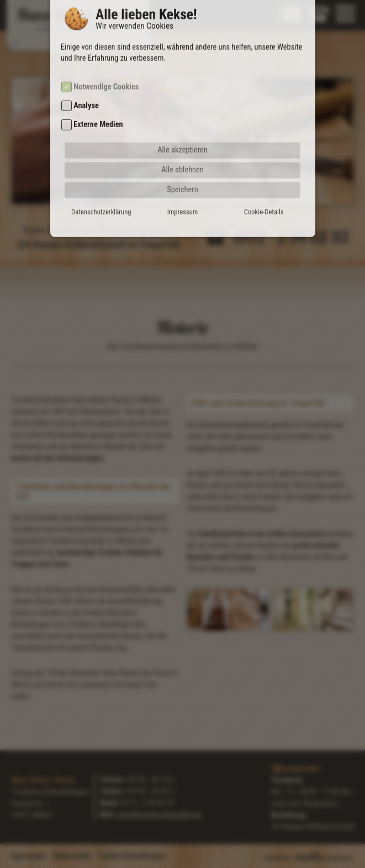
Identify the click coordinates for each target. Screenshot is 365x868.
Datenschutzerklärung (101, 198)
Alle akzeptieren (182, 136)
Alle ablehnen (182, 156)
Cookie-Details (264, 198)
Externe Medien (98, 111)
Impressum (183, 198)
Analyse (86, 92)
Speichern (182, 175)
